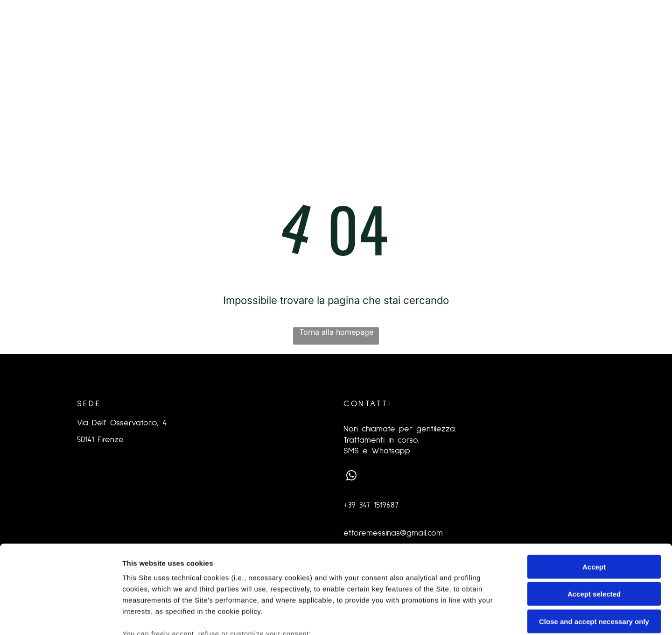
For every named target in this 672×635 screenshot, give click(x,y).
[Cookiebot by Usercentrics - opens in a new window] (60, 617)
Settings (475, 617)
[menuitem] (163, 56)
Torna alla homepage (336, 332)
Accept (594, 490)
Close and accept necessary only (594, 545)
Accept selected (594, 518)
